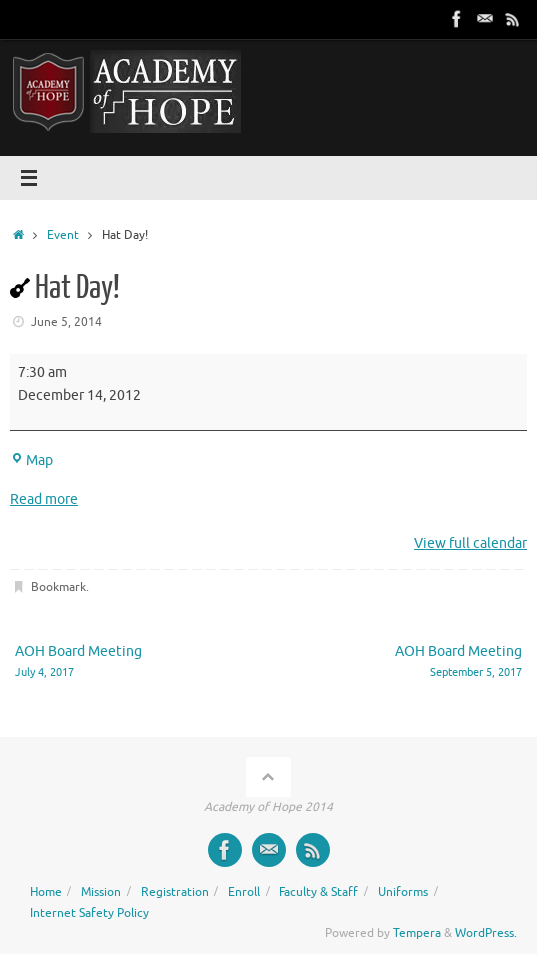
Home (46, 892)
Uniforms (403, 892)
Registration (175, 892)
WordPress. (486, 933)
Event (63, 235)
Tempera (417, 933)
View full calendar (470, 543)
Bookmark (58, 587)
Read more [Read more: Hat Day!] (44, 499)
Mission (101, 892)
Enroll (244, 892)
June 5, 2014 (66, 322)
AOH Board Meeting (131, 662)
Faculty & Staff (318, 892)
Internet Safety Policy (89, 913)
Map (31, 460)
